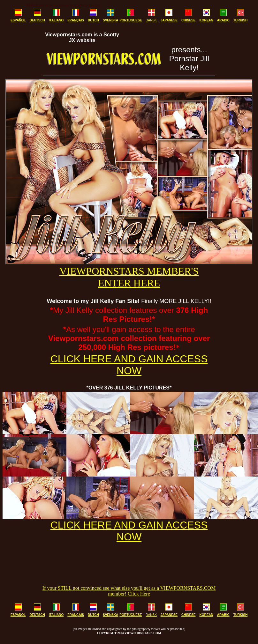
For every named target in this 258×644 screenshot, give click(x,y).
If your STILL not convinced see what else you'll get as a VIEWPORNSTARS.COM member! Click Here (129, 591)
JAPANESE (169, 20)
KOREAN (206, 20)
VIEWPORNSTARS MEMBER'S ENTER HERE (129, 277)
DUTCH (93, 20)
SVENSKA (110, 20)
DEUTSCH (37, 20)
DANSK (151, 20)
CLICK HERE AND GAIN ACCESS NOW (129, 365)
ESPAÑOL (18, 20)
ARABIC (223, 20)
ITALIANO (56, 20)
